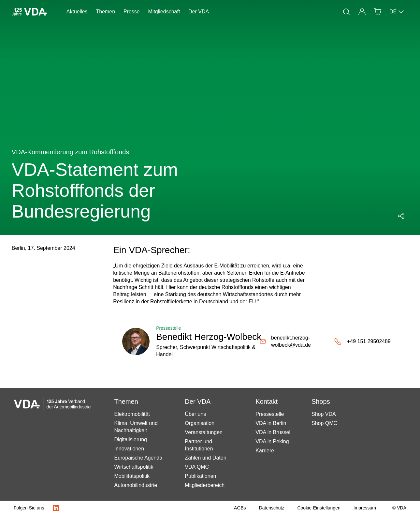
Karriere (265, 451)
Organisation (200, 423)
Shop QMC (324, 423)
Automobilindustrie (136, 485)
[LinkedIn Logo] (56, 508)
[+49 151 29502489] (362, 341)
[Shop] (378, 12)
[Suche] (346, 12)
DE (397, 12)
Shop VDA (324, 414)
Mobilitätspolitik (132, 476)
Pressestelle (270, 414)
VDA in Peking (272, 441)
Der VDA (199, 12)
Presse (132, 12)
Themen (105, 12)
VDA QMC (197, 467)
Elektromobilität (132, 414)
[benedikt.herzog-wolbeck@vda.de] (297, 341)
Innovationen (129, 449)
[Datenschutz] (272, 508)
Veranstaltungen (204, 432)
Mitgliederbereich (205, 485)
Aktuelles (77, 12)
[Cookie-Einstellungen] (319, 508)
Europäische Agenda (138, 458)
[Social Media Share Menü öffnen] (401, 216)
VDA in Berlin (271, 423)
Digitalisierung (130, 439)
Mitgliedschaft (164, 12)
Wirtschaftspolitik (134, 467)
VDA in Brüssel (273, 432)
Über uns (195, 414)
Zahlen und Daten (205, 458)
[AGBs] (240, 508)
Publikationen (200, 476)
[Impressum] (365, 508)
